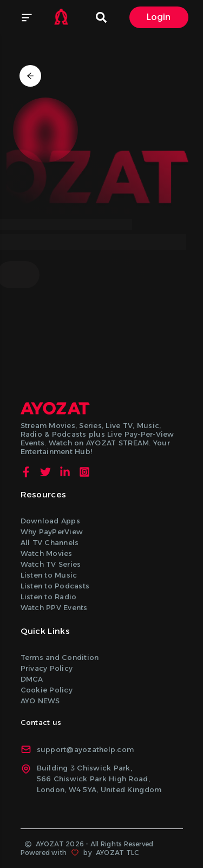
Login (159, 17)
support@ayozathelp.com (77, 749)
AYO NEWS (40, 701)
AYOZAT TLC (117, 853)
